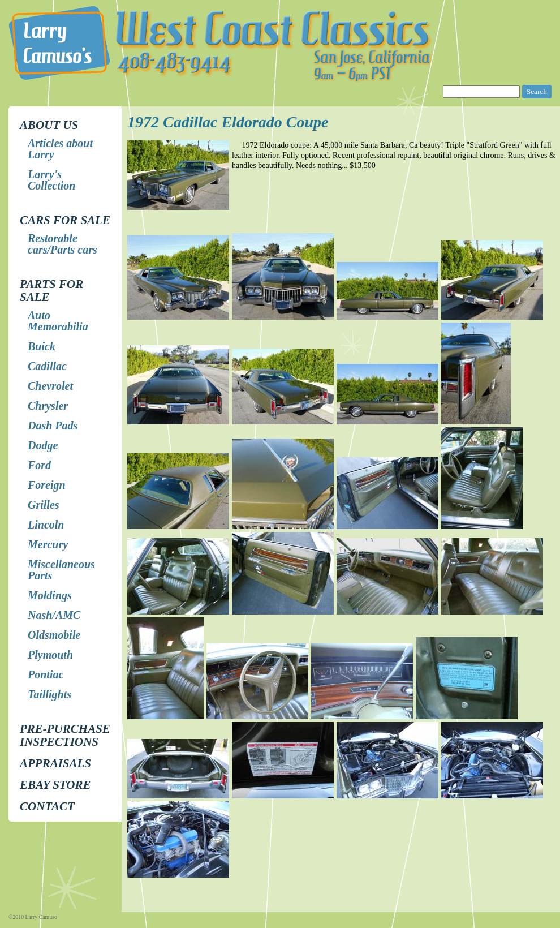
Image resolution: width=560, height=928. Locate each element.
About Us (49, 125)
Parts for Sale (51, 291)
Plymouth (50, 655)
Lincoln (46, 525)
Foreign (47, 485)
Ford (39, 465)
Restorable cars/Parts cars (63, 244)
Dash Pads (53, 426)
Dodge (43, 445)
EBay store (55, 785)
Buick (42, 346)
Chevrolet (50, 386)
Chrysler (48, 406)
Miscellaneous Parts (61, 570)
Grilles (44, 505)
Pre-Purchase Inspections (65, 735)
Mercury (48, 544)
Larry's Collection (51, 180)
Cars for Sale (65, 220)
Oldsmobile (54, 635)
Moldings (50, 595)
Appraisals (55, 763)
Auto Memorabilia (58, 321)
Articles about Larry (60, 149)
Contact (47, 806)
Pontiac (46, 674)
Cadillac (47, 366)
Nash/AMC (54, 615)
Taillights (49, 694)
